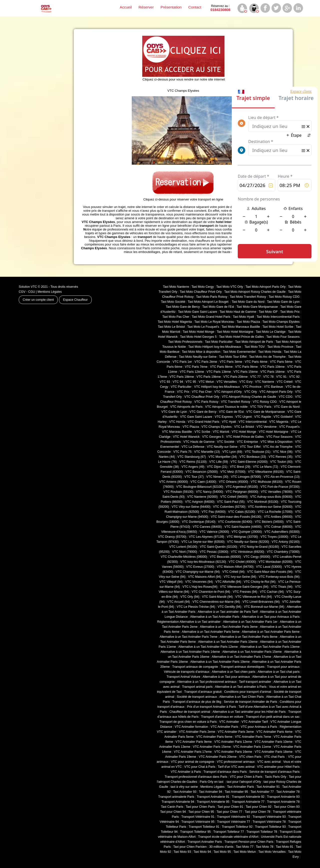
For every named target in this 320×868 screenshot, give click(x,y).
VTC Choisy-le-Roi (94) (260, 582)
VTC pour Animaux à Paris (259, 727)
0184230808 (220, 8)
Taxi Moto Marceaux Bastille (241, 327)
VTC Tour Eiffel (250, 447)
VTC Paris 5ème (281, 362)
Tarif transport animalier (255, 682)
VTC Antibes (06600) (278, 517)
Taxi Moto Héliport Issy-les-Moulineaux (215, 347)
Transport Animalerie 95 (213, 802)
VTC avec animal (269, 762)
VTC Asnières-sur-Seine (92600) (270, 507)
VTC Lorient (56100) (183, 547)
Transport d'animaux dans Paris (225, 772)
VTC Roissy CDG (265, 402)
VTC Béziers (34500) (269, 522)
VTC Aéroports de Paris (186, 407)
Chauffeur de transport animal (190, 712)
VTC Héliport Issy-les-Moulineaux (217, 387)
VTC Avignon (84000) (200, 502)
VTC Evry (246, 382)
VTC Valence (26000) (214, 532)
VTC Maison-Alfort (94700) (235, 567)
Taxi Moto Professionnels (185, 342)
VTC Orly (251, 392)
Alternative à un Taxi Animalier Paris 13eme (270, 647)
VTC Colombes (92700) (229, 507)
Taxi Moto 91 (284, 847)
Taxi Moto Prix (290, 312)
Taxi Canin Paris (172, 807)
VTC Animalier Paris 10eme (274, 742)
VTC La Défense (193, 447)
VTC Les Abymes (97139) (207, 537)
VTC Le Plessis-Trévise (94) (196, 607)
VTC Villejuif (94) (171, 582)
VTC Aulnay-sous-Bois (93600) (271, 497)
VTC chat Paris (275, 757)
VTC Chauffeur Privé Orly (202, 397)
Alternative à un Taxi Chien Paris (241, 697)
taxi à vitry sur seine (184, 787)
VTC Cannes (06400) (207, 527)
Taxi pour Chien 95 (201, 812)
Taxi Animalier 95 (236, 792)
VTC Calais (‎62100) (241, 512)
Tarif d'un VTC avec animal (236, 767)
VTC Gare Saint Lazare (196, 417)
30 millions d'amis (221, 847)
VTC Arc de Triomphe (278, 447)
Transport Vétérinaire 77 (234, 822)
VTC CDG (286, 397)
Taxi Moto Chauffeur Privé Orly (201, 292)
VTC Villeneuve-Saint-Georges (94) (244, 587)
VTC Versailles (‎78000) (277, 492)
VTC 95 (191, 382)
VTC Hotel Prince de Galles (245, 437)
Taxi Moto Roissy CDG (284, 297)
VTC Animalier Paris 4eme (274, 732)
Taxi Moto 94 (202, 852)
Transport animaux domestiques (242, 667)
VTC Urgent (244, 417)
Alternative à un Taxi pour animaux (226, 677)
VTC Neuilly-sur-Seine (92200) (248, 542)
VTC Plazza (191, 427)
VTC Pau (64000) (213, 512)
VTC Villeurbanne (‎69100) (266, 472)
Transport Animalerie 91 (213, 797)
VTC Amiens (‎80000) (174, 482)
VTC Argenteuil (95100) (242, 487)
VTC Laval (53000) (269, 567)
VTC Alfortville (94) (228, 582)
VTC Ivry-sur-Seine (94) (240, 577)
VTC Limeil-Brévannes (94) (261, 602)
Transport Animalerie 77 (248, 802)
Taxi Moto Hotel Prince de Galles (241, 337)
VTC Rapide (263, 417)
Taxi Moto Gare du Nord (248, 302)
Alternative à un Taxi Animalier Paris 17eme (241, 657)
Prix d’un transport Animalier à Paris (211, 707)
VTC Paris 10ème (272, 367)
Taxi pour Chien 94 (173, 812)
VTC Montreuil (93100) (263, 502)
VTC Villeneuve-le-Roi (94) (254, 597)
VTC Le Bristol (244, 427)
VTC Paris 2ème (206, 362)
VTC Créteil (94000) (234, 497)
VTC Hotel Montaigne (273, 432)
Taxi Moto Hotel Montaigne (235, 332)
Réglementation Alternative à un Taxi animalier (189, 622)
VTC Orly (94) (190, 597)
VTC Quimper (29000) (247, 532)
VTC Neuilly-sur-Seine (222, 447)
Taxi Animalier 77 (262, 792)
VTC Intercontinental (253, 422)
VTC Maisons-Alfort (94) (204, 577)
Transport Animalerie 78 (283, 802)
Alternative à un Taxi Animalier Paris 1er (250, 622)
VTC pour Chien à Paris (246, 777)
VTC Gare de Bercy (203, 412)
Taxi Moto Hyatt (243, 317)
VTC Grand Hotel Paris (203, 422)
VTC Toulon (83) (281, 462)
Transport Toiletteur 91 (204, 827)
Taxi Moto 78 (264, 847)
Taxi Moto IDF (268, 312)
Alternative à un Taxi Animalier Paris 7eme (188, 637)
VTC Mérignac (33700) (242, 537)
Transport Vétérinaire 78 (269, 822)
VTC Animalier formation (191, 727)
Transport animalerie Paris (176, 797)
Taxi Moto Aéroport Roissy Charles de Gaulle (255, 292)
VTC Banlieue (273, 387)
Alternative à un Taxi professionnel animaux (207, 682)
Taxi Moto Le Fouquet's (203, 327)
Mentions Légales (50, 292)
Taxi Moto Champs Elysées (281, 322)
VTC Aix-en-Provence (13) (281, 477)
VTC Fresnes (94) (245, 592)
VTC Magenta (279, 422)
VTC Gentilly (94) (230, 607)
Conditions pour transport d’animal (247, 692)
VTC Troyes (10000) (274, 537)
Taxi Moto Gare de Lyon (283, 302)
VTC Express (224, 417)
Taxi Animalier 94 (211, 792)
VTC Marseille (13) (207, 452)
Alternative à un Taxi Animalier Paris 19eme (220, 662)
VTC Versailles (227, 382)
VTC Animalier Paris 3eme (236, 732)
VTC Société (226, 442)
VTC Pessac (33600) (214, 552)
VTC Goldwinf (283, 417)
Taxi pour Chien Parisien (190, 847)
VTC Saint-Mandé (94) (217, 597)
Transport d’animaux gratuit (203, 692)
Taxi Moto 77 (245, 847)
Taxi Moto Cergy (203, 287)
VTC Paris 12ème (192, 372)
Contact (195, 7)
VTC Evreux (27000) (200, 567)
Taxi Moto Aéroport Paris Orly (266, 287)
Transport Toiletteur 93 (270, 827)
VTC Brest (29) (240, 467)
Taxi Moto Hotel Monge (198, 332)
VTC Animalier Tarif (255, 722)
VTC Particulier (181, 387)
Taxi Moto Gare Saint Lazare (197, 312)
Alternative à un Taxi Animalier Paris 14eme (190, 652)
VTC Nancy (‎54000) (210, 492)
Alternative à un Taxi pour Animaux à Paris (271, 617)
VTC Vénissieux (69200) (247, 552)
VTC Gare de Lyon (174, 412)
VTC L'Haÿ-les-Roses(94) (200, 587)
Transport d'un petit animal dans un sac (273, 717)
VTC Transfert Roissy (236, 402)
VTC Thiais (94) (282, 587)
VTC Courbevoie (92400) (235, 522)
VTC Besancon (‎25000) (202, 472)
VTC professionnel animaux (236, 762)
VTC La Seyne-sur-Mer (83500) (203, 542)
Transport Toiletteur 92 (237, 827)
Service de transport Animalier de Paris (250, 702)
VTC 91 (281, 377)
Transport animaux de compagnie (195, 667)
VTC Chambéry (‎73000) (283, 552)
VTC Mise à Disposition (276, 442)
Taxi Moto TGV (254, 347)
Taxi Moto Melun (245, 852)
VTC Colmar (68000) (278, 527)
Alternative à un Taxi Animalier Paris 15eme (252, 652)
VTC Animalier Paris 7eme (253, 737)
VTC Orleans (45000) (233, 482)
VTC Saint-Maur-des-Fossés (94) (270, 572)
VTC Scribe (202, 432)
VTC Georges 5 (213, 437)
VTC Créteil (284, 382)
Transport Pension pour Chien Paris (249, 842)
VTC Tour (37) (194, 477)
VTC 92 (294, 377)
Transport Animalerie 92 (248, 797)
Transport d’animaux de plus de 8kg (197, 702)
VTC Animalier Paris (224, 727)
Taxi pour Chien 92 (259, 807)
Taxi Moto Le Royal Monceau (214, 322)
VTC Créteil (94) (233, 572)
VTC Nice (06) (283, 452)
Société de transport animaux (197, 697)
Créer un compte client (38, 300)
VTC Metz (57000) (233, 472)
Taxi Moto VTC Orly (230, 287)
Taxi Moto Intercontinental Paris (278, 317)
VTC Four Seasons (279, 437)
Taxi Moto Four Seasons (283, 337)
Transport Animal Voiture (183, 677)
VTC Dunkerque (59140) (198, 522)
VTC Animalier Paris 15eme (212, 747)
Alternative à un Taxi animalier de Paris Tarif (228, 612)
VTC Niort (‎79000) (185, 552)
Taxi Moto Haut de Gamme (238, 312)
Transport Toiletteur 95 (195, 832)
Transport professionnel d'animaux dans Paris (196, 777)
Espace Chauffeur (75, 300)
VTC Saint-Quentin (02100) (218, 547)
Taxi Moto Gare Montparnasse (257, 307)
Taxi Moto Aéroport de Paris (254, 342)
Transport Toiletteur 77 (229, 832)
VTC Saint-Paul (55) (231, 502)
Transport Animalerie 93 (283, 797)
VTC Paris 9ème (247, 367)
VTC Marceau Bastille (177, 432)
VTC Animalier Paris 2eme (197, 732)
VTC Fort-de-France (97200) (280, 487)
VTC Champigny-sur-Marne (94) (198, 572)
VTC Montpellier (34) (223, 457)
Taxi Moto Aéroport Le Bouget (208, 302)
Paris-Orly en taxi (212, 782)
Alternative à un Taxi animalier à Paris (241, 687)
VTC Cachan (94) (272, 592)
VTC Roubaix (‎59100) (178, 492)
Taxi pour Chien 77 (229, 812)
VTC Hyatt (229, 422)
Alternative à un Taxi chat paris (278, 672)
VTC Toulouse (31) (258, 452)
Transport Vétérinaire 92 (234, 817)
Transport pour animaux (283, 667)
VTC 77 (255, 377)
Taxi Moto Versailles (272, 852)
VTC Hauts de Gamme (199, 442)
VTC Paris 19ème (209, 377)
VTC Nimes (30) (217, 477)
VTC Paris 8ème (221, 367)
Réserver (146, 7)
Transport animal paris (197, 687)
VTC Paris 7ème (196, 367)
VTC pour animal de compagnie (192, 762)
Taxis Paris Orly (275, 777)
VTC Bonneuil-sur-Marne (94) (264, 607)
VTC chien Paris (250, 757)
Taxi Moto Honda (270, 352)
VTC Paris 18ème (182, 377)
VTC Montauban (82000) (275, 562)
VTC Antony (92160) (286, 542)
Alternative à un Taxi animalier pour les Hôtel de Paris (249, 712)
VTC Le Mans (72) (266, 467)
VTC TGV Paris (261, 407)
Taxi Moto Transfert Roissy (248, 297)
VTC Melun (206, 382)
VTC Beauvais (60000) (225, 557)
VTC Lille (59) (219, 462)
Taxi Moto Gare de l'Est (218, 307)
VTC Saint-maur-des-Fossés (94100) (236, 517)
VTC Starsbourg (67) (192, 457)
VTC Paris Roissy (206, 402)
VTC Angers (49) (193, 467)
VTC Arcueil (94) (179, 602)
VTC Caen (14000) (203, 482)
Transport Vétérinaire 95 (198, 822)
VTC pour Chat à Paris (200, 767)
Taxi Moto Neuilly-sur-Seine (198, 357)
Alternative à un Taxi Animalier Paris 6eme (271, 632)
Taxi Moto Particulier (219, 342)
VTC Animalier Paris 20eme (218, 757)
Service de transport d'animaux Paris (274, 772)
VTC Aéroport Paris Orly (276, 392)
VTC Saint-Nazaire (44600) (243, 527)
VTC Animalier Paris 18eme (274, 752)
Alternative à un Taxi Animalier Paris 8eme (249, 637)
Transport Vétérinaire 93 (269, 817)
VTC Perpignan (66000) (242, 492)
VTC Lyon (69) (232, 452)
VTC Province (252, 387)
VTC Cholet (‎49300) (242, 562)
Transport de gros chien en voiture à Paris (188, 722)
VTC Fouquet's (289, 427)
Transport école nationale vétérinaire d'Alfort (228, 837)
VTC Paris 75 (182, 452)
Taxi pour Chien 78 (258, 812)
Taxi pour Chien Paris (200, 807)
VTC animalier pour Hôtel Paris (278, 767)
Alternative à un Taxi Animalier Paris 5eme (211, 632)
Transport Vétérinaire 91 (198, 817)
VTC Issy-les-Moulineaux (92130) (203, 562)
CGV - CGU (27, 292)
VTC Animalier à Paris (186, 772)
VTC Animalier (229, 722)
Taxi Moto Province (280, 347)
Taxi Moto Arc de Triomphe (267, 357)
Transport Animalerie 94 (178, 802)
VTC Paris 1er (182, 362)
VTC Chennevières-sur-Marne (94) (216, 602)
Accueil (126, 7)
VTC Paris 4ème (256, 362)
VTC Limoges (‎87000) (246, 477)
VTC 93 (165, 382)
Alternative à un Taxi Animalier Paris (215, 617)
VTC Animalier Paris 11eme (252, 747)
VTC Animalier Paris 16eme (233, 752)
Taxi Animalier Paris (240, 787)
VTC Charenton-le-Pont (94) (211, 592)
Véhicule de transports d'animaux (186, 672)
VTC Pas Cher (202, 392)
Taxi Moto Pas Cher (176, 317)
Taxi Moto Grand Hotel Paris (211, 317)
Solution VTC (28, 287)
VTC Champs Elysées (217, 427)
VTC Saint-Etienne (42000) (249, 462)
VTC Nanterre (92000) (202, 497)
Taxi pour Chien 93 (287, 807)
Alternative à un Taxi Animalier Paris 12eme (208, 647)
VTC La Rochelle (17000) (275, 512)
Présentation (171, 7)
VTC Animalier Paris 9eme (194, 742)
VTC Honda (177, 422)
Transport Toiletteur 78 (262, 832)
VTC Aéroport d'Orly (228, 392)
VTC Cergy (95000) (257, 557)
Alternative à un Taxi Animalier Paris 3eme (229, 627)
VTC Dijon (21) (217, 467)
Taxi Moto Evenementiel (239, 352)
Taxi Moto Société (173, 302)
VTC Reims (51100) (193, 462)
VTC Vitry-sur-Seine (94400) (191, 507)
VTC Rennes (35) (280, 457)
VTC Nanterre (264, 382)
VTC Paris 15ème (246, 372)
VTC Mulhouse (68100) (267, 482)
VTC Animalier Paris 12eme (233, 742)
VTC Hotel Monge (244, 432)
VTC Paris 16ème (272, 372)
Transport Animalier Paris (205, 842)
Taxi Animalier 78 (288, 792)
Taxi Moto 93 (182, 852)
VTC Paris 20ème (235, 377)
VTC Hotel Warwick (186, 437)
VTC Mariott (221, 432)
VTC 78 (268, 377)
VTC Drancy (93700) (172, 537)
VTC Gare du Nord (287, 407)
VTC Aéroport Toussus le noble (226, 407)
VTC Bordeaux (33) (253, 457)
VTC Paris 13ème (219, 372)
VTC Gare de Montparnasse (265, 412)
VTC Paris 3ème (231, 362)
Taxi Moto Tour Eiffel (233, 357)
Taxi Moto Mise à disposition (201, 352)
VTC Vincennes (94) (199, 582)
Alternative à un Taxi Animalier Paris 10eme (228, 642)
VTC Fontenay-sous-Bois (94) (279, 577)
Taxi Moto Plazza (248, 322)
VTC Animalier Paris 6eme (214, 737)
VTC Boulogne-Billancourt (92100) (200, 487)
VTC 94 (178, 382)
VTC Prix (183, 392)
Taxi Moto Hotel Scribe (278, 327)
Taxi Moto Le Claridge (271, 332)
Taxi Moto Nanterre (176, 287)
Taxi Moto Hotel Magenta (175, 322)
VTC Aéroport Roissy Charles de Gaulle (249, 397)
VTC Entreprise (247, 442)
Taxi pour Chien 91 (230, 807)
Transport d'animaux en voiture (222, 717)
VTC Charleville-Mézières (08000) (184, 557)
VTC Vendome (266, 427)
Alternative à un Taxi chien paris (233, 672)
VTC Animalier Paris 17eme (193, 752)
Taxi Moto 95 (222, 852)
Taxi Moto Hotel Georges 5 (198, 337)
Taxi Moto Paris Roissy (212, 297)
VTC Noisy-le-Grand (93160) (259, 547)
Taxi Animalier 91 (268, 787)
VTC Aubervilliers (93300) (282, 532)
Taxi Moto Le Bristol (171, 327)
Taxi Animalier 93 (185, 792)
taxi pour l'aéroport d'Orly (244, 782)
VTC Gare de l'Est (231, 412)
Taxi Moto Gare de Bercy (183, 307)
